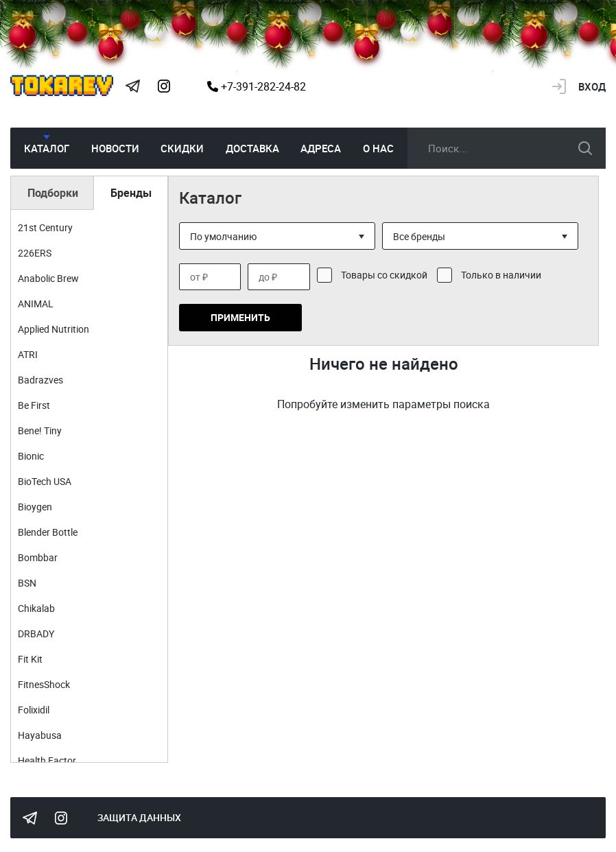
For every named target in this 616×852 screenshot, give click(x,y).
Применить (240, 317)
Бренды (131, 193)
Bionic (31, 456)
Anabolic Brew (48, 278)
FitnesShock (44, 684)
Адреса (321, 148)
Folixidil (34, 710)
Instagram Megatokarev (164, 86)
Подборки (53, 193)
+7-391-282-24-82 (257, 86)
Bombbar (38, 557)
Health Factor (47, 760)
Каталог (47, 148)
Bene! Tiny (40, 430)
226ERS (35, 253)
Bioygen (35, 507)
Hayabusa (40, 735)
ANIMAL (36, 304)
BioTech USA (45, 481)
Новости (115, 148)
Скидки (182, 148)
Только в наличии (501, 275)
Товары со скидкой (384, 275)
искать (585, 148)
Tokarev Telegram (132, 86)
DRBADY (36, 634)
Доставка (252, 148)
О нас (378, 148)
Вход (592, 86)
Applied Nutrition (54, 329)
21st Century (45, 227)
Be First (34, 405)
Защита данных (139, 817)
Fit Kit (30, 659)
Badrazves (40, 380)
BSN (27, 583)
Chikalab (36, 608)
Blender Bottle (48, 532)
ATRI (28, 354)
